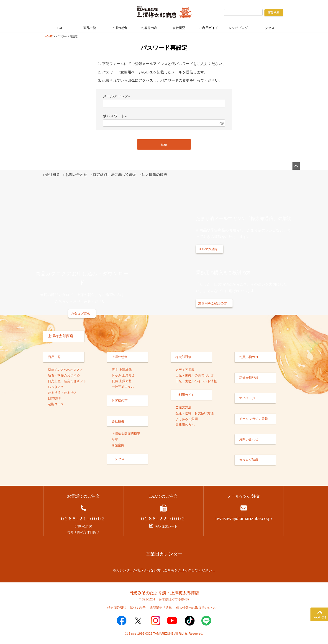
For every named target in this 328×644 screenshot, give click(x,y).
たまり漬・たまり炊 (62, 392)
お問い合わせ (76, 175)
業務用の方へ (185, 424)
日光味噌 (54, 398)
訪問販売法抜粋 (161, 608)
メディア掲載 (185, 369)
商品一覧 (90, 28)
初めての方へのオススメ (65, 369)
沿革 (115, 439)
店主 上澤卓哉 (122, 369)
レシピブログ (238, 28)
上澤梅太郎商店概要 (126, 434)
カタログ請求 (80, 313)
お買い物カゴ (249, 357)
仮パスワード (116, 116)
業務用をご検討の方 (213, 303)
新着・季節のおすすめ (64, 375)
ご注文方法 (183, 407)
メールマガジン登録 (254, 418)
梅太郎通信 (183, 357)
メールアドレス (118, 96)
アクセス (268, 28)
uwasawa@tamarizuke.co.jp (244, 518)
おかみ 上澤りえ (123, 375)
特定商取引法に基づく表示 (114, 175)
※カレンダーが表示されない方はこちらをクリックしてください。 (164, 570)
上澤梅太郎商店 (61, 336)
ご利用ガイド (209, 28)
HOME (49, 36)
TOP (60, 28)
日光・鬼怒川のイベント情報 (196, 381)
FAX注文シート (163, 526)
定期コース (56, 404)
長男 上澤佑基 (122, 381)
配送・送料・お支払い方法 (195, 413)
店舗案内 (118, 445)
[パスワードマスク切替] (222, 123)
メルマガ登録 (208, 249)
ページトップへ (296, 166)
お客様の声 (149, 28)
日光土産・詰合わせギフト (67, 381)
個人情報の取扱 (154, 175)
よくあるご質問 (187, 419)
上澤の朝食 (119, 28)
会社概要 (179, 28)
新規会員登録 (249, 377)
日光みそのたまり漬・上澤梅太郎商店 (164, 592)
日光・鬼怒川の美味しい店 (195, 375)
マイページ (247, 398)
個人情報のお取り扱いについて (198, 608)
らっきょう (56, 387)
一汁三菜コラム (123, 387)
